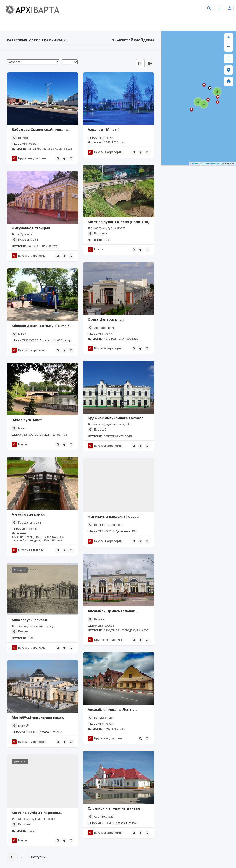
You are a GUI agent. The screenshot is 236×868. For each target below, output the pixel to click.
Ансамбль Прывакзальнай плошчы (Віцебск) (112, 613)
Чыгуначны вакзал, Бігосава (113, 516)
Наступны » (39, 857)
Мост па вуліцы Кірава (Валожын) (119, 222)
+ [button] (229, 38)
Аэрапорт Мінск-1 (104, 129)
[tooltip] (58, 158)
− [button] (229, 47)
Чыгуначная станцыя (31, 228)
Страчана (20, 570)
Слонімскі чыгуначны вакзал (114, 808)
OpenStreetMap (212, 163)
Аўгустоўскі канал (28, 514)
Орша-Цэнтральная (106, 319)
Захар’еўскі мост (27, 420)
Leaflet (194, 163)
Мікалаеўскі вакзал (29, 620)
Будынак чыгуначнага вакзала (116, 418)
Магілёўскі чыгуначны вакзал (39, 717)
